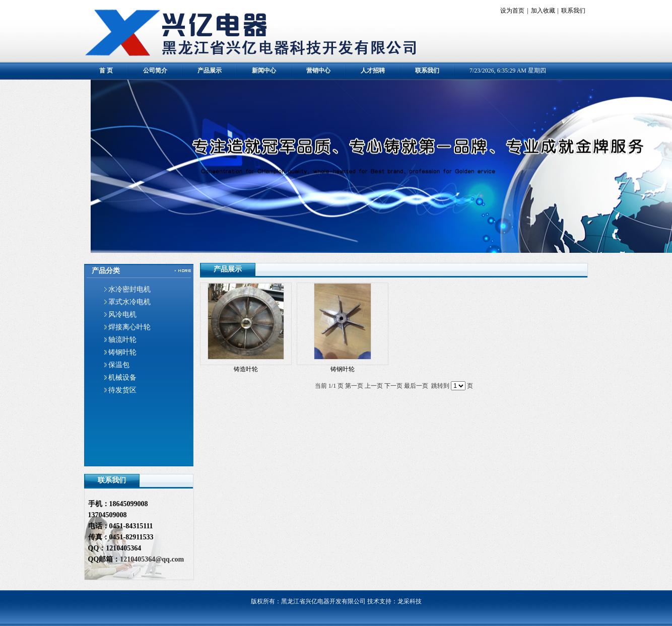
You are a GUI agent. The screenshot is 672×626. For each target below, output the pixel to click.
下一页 (393, 386)
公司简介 (155, 71)
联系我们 (573, 11)
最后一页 (416, 386)
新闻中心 (264, 71)
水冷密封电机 (129, 289)
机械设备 (122, 377)
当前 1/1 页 (329, 386)
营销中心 (318, 71)
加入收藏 (543, 11)
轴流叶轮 (122, 340)
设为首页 (512, 11)
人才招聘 (373, 71)
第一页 (354, 386)
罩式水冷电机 (129, 302)
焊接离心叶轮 (129, 327)
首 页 (106, 71)
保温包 (119, 365)
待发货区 (122, 390)
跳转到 (440, 386)
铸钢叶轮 (122, 352)
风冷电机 (122, 315)
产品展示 (210, 71)
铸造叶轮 (246, 369)
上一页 (374, 386)
